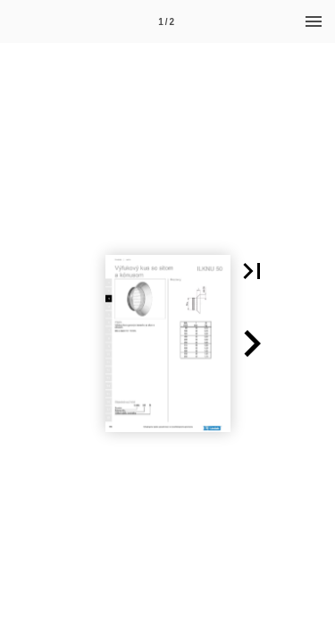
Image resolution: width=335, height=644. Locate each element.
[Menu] (314, 21)
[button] (252, 271)
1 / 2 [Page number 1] (166, 22)
